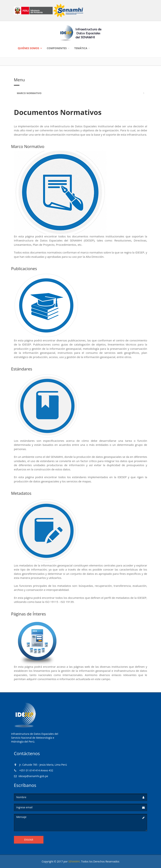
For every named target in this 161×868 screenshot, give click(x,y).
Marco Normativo (29, 93)
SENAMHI (74, 861)
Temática (81, 48)
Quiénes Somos (28, 48)
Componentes (57, 48)
